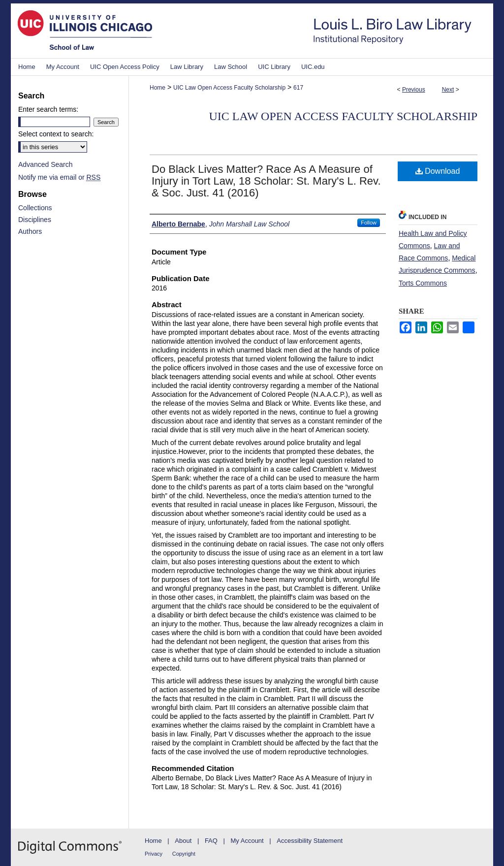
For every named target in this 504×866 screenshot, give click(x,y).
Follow (369, 223)
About (183, 841)
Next (448, 90)
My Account (247, 841)
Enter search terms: (48, 109)
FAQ (211, 841)
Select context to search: (56, 134)
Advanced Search (46, 164)
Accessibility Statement (310, 841)
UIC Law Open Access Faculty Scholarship (229, 88)
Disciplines (35, 220)
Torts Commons (423, 283)
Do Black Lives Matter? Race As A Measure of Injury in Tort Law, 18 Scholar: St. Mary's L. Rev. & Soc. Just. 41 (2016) (266, 181)
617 (298, 88)
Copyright (184, 854)
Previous (414, 90)
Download (438, 171)
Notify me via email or (59, 177)
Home (157, 88)
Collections (35, 208)
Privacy (154, 854)
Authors (30, 231)
